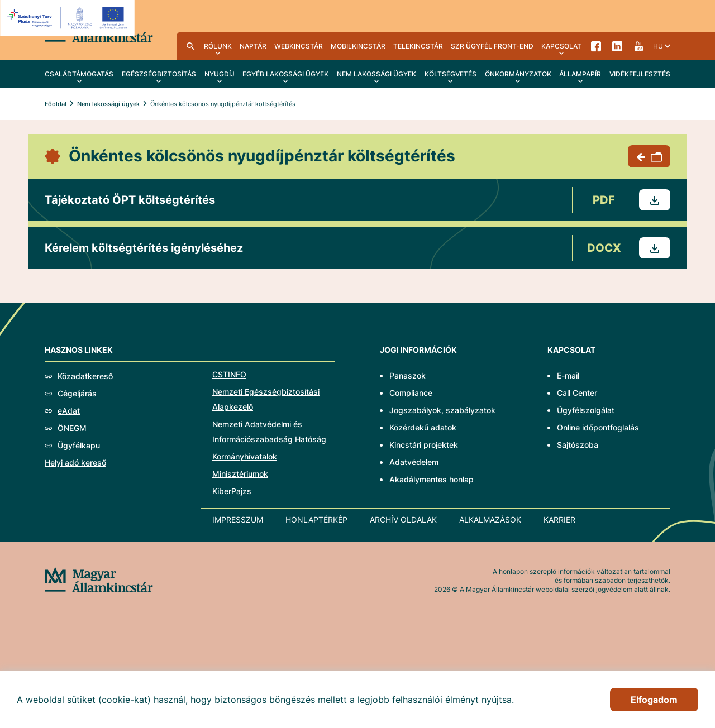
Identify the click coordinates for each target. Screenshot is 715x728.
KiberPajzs (232, 491)
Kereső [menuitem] (190, 46)
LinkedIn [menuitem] (617, 46)
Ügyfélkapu (79, 445)
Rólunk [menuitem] (218, 46)
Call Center (577, 393)
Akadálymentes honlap (432, 479)
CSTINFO (229, 374)
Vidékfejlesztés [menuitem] (640, 74)
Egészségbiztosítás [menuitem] (159, 74)
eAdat (69, 411)
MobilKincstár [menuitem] (358, 46)
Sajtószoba (578, 445)
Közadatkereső (85, 376)
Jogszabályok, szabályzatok (442, 410)
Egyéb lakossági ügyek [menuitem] (285, 74)
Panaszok (407, 375)
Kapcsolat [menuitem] (561, 46)
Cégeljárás (77, 393)
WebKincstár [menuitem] (299, 46)
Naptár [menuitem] (253, 46)
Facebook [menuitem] (596, 46)
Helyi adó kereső (75, 463)
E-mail (568, 375)
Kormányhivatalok (245, 456)
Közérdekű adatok (423, 427)
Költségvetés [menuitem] (451, 74)
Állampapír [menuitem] (580, 74)
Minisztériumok (240, 474)
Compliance (411, 393)
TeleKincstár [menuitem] (418, 46)
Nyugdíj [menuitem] (220, 74)
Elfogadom (654, 700)
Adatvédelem (414, 462)
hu (658, 46)
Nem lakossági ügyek (108, 104)
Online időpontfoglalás (598, 427)
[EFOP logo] (69, 18)
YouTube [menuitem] (638, 46)
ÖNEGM (72, 428)
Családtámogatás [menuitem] (79, 74)
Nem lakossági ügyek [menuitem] (376, 74)
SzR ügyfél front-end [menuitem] (492, 46)
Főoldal (56, 104)
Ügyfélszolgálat (586, 410)
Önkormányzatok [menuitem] (518, 74)
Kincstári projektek (424, 445)
